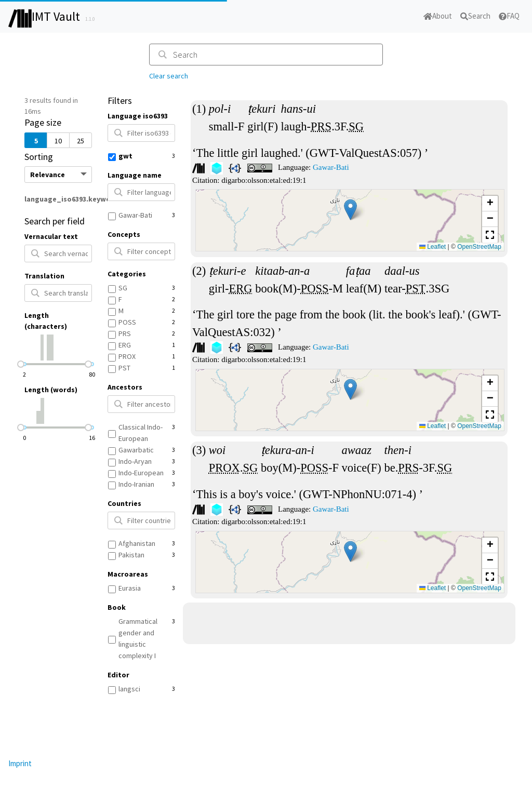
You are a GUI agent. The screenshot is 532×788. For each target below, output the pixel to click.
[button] (350, 210)
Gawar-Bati (331, 167)
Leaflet (433, 247)
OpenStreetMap (479, 247)
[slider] (21, 364)
